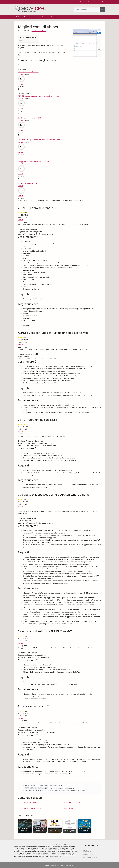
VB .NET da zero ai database (28, 72)
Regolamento (88, 854)
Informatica (54, 17)
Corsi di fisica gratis (30, 802)
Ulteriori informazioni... (56, 857)
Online (18, 17)
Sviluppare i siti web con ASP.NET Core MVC (34, 162)
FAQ (102, 2)
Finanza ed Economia (31, 17)
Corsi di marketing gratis (72, 802)
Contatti (95, 2)
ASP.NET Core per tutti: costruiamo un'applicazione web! (39, 96)
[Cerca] (102, 10)
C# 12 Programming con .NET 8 (30, 118)
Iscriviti (21, 220)
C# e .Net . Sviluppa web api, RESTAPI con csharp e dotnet (39, 140)
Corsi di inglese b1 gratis (32, 808)
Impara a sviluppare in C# (27, 183)
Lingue (44, 17)
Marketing (87, 851)
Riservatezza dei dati (91, 857)
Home (75, 2)
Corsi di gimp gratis (70, 808)
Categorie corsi (84, 2)
